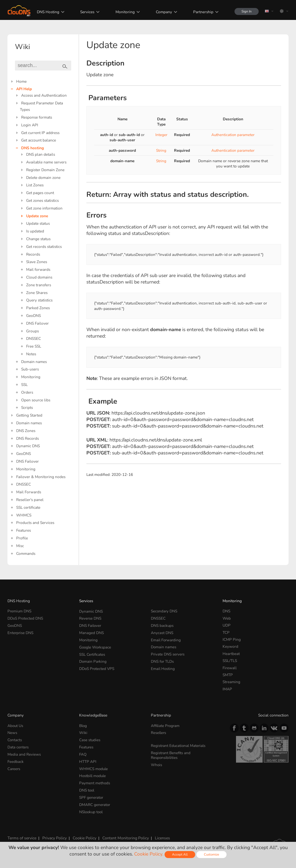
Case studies (90, 740)
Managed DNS (91, 632)
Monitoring (124, 12)
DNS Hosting (47, 12)
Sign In (246, 11)
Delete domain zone (43, 178)
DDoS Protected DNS (26, 618)
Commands (26, 553)
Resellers (159, 733)
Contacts (15, 740)
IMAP (227, 689)
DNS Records (28, 438)
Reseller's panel (30, 500)
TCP (226, 632)
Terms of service (21, 837)
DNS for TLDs (163, 661)
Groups (32, 331)
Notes (31, 354)
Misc (20, 546)
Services (86, 12)
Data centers (18, 747)
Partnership (202, 12)
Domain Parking (93, 661)
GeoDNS (33, 316)
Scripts (27, 407)
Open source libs (36, 400)
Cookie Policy (83, 837)
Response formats (37, 117)
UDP (227, 625)
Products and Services (35, 523)
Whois (157, 764)
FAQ (83, 754)
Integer (161, 135)
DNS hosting (32, 148)
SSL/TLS (230, 661)
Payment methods (95, 782)
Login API (30, 125)
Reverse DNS (90, 618)
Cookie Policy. (149, 854)
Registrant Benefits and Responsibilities (171, 755)
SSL (24, 385)
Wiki (83, 733)
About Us (16, 726)
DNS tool (87, 789)
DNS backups (162, 625)
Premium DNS (20, 611)
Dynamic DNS (28, 446)
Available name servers (46, 162)
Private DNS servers (168, 654)
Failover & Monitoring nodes (41, 477)
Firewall (230, 668)
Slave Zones (37, 262)
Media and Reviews (24, 754)
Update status (38, 223)
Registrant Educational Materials (179, 745)
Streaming (231, 682)
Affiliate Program (166, 726)
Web (227, 618)
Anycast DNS (162, 632)
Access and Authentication (44, 95)
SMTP (228, 675)
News (12, 733)
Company (163, 12)
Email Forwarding (166, 639)
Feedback (16, 761)
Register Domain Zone (45, 170)
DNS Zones (26, 431)
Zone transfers (39, 285)
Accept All (180, 854)
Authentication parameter (233, 135)
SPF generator (91, 796)
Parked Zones (38, 308)
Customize (212, 854)
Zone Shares (37, 293)
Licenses (160, 837)
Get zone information (44, 208)
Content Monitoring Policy (124, 837)
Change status (38, 239)
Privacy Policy (54, 837)
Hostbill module (93, 775)
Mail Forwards (29, 492)
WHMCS (24, 515)
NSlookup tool (92, 811)
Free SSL (34, 346)
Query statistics (39, 300)
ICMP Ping (232, 639)
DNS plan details (41, 154)
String (161, 150)
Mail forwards (38, 269)
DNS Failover (37, 323)
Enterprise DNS (21, 632)
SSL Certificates (92, 654)
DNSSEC (33, 338)
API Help (24, 89)
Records (33, 254)
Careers (14, 768)
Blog (83, 726)
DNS (226, 611)
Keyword (230, 646)
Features (24, 530)
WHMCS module (94, 768)
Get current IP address (40, 133)
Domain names (34, 362)
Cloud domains (39, 277)
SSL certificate (28, 507)
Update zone (37, 216)
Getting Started (29, 415)
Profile (22, 538)
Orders (27, 392)
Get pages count (40, 193)
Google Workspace (96, 646)
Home (21, 81)
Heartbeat (231, 654)
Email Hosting (163, 668)
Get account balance (39, 140)
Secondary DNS (164, 611)
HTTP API (88, 761)
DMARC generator (95, 803)
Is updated (35, 231)
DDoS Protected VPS (97, 668)
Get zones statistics (42, 200)
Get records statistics (44, 247)
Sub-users (30, 369)
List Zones (35, 185)
